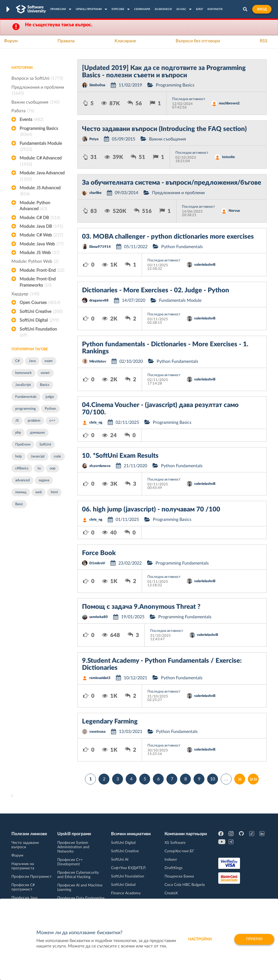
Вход (262, 9)
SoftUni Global (123, 885)
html (54, 492)
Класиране (125, 41)
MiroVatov (98, 362)
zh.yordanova (100, 466)
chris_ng (96, 423)
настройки (200, 939)
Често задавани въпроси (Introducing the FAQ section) (164, 129)
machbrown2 (229, 103)
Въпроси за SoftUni (37, 78)
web (39, 492)
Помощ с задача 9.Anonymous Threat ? (141, 607)
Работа (23, 111)
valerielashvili (205, 265)
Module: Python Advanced (35, 206)
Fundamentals (26, 397)
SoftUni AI (120, 860)
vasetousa (97, 732)
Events (31, 120)
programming (26, 409)
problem (34, 421)
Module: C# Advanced (41, 162)
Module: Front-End (42, 270)
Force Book (99, 553)
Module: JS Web (40, 253)
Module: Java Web (42, 244)
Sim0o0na (97, 85)
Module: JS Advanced (40, 191)
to (39, 468)
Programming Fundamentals (182, 563)
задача (44, 480)
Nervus (234, 211)
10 (213, 779)
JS (17, 421)
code (57, 457)
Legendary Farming (110, 722)
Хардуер (25, 294)
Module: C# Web (41, 235)
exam (49, 361)
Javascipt (38, 457)
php (18, 433)
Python (50, 409)
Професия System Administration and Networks (73, 847)
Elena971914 (100, 247)
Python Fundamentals (182, 247)
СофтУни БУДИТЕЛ (128, 868)
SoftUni (45, 445)
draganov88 (99, 301)
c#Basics (22, 468)
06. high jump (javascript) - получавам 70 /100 (151, 510)
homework (23, 373)
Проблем (23, 445)
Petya (94, 139)
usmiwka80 (99, 617)
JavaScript (23, 385)
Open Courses (40, 303)
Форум (11, 41)
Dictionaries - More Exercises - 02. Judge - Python (156, 290)
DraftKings (173, 868)
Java (32, 361)
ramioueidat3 (100, 678)
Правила (66, 41)
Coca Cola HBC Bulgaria (185, 885)
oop (53, 468)
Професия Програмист (31, 877)
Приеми (254, 939)
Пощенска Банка (179, 876)
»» (253, 779)
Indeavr (171, 860)
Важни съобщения (35, 102)
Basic (19, 504)
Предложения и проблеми (38, 91)
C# (18, 361)
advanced (22, 480)
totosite (228, 157)
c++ (52, 421)
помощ (21, 492)
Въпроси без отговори (198, 41)
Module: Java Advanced (42, 177)
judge (50, 397)
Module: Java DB (41, 226)
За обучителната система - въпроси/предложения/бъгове (172, 183)
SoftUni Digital (39, 320)
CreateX (171, 893)
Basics (45, 385)
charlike (95, 193)
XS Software (175, 843)
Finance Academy (126, 893)
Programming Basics (39, 132)
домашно (37, 433)
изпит (45, 373)
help (18, 457)
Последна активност (189, 99)
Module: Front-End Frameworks (38, 283)
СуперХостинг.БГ (179, 851)
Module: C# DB (40, 218)
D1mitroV (97, 563)
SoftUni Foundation (38, 333)
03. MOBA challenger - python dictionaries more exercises (168, 237)
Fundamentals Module (41, 147)
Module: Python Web (35, 261)
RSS (264, 41)
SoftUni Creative (41, 312)
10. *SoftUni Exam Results (120, 456)
